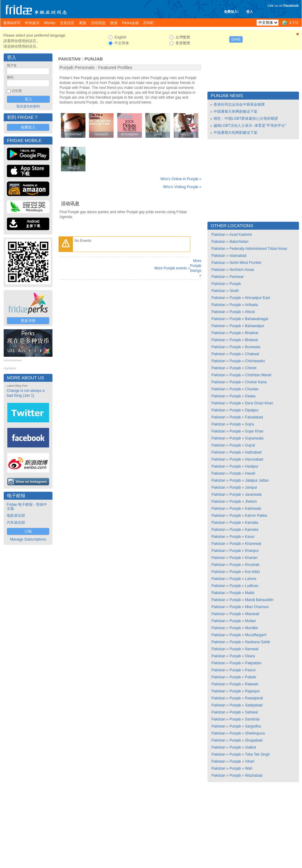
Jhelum (251, 501)
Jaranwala (253, 494)
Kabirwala (253, 509)
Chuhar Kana (256, 382)
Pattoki (251, 677)
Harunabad (254, 459)
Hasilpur (252, 466)
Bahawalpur (255, 326)
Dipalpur (252, 410)
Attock (250, 312)
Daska (250, 396)
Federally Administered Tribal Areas (258, 249)
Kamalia (252, 523)
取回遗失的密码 (28, 106)
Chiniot (251, 368)
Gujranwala (254, 438)
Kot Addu (252, 572)
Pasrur (250, 670)
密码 (10, 77)
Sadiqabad (254, 705)
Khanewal (253, 544)
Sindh (234, 291)
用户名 (12, 65)
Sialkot (250, 747)
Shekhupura (255, 733)
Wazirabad (254, 775)
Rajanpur (252, 691)
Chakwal (252, 354)
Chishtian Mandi (258, 375)
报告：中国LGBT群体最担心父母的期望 (246, 119)
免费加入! (231, 12)
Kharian (251, 558)
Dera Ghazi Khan (259, 403)
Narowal (252, 649)
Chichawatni (255, 361)
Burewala (253, 347)
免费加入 (28, 127)
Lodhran (252, 586)
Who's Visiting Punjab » (182, 187)
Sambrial (252, 719)
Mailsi (250, 593)
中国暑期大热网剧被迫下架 (235, 111)
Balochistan (239, 242)
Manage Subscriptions (28, 539)
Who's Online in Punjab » (181, 179)
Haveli (250, 473)
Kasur (250, 537)
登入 (250, 12)
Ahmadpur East (257, 298)
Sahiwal (251, 712)
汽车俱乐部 (16, 523)
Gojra (249, 424)
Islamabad (238, 256)
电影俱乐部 (16, 516)
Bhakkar (252, 333)
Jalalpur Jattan (257, 480)
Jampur (251, 487)
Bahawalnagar (257, 319)
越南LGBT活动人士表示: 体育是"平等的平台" (250, 126)
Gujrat (250, 445)
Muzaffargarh (256, 635)
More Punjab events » (172, 268)
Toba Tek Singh (257, 754)
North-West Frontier (245, 263)
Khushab (252, 565)
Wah (249, 768)
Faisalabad (254, 417)
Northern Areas (242, 270)
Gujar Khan (254, 431)
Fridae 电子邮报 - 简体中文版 (27, 507)
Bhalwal (251, 340)
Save (236, 39)
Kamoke (252, 530)
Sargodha (253, 726)
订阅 (28, 531)
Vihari (250, 761)
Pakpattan (253, 663)
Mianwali (252, 614)
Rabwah (252, 684)
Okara (250, 656)
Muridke (252, 628)
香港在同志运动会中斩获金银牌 (239, 104)
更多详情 (28, 321)
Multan (250, 621)
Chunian (252, 389)
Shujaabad (254, 740)
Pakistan (69, 59)
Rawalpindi (254, 698)
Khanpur (252, 551)
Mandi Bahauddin (259, 600)
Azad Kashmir (241, 235)
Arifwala (251, 305)
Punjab (94, 59)
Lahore (251, 579)
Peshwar (237, 277)
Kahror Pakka (256, 516)
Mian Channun (257, 607)
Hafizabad (253, 452)
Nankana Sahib (257, 642)
